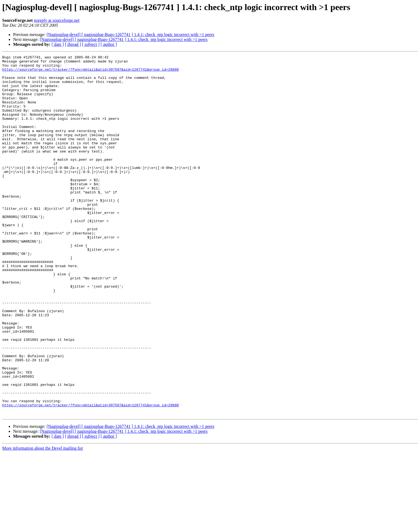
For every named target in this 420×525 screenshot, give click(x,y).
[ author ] (109, 44)
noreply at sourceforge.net (57, 20)
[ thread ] (73, 44)
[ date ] (58, 44)
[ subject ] (91, 44)
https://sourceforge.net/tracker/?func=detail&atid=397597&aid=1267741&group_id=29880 (90, 73)
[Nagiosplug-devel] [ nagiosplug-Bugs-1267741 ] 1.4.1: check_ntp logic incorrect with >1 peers (130, 35)
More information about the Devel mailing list (43, 520)
